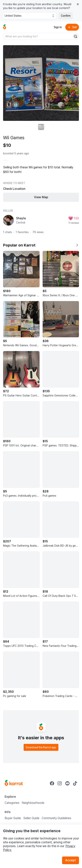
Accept (70, 860)
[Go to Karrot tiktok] (75, 783)
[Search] (75, 36)
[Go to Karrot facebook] (52, 783)
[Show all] (77, 245)
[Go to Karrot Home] (14, 783)
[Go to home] (5, 27)
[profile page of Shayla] (8, 220)
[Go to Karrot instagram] (60, 783)
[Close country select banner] (78, 4)
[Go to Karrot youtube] (67, 783)
